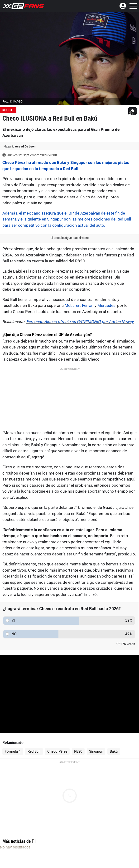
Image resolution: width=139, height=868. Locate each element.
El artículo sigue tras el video (70, 238)
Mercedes (106, 305)
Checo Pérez (57, 751)
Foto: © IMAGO (12, 101)
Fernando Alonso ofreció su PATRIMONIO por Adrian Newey (80, 322)
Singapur (96, 751)
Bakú (114, 751)
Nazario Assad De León (19, 146)
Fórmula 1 (13, 751)
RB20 (78, 751)
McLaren (72, 305)
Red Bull (8, 110)
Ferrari (88, 305)
